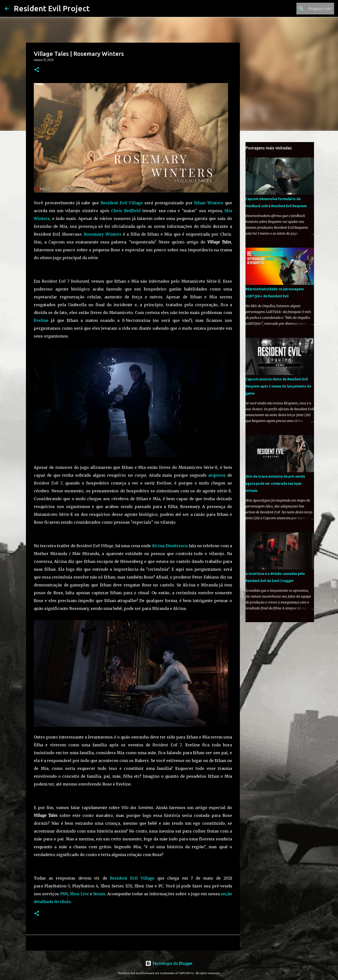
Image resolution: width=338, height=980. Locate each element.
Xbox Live (79, 894)
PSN (64, 894)
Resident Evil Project (52, 8)
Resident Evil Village (122, 203)
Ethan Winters (209, 203)
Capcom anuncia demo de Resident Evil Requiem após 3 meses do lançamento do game (278, 386)
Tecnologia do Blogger (169, 963)
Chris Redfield (126, 211)
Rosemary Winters (103, 234)
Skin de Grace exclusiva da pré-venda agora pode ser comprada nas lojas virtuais (275, 484)
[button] (37, 70)
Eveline (41, 320)
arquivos (217, 475)
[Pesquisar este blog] (308, 9)
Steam (99, 894)
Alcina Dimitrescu (170, 546)
